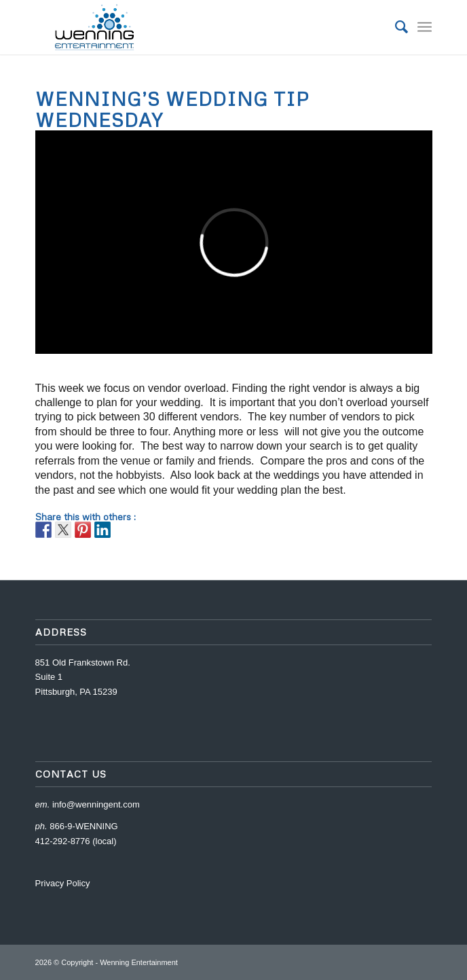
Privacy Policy (63, 883)
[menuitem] (395, 27)
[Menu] (425, 27)
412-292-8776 (63, 841)
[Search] (395, 27)
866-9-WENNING (83, 826)
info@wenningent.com (96, 804)
